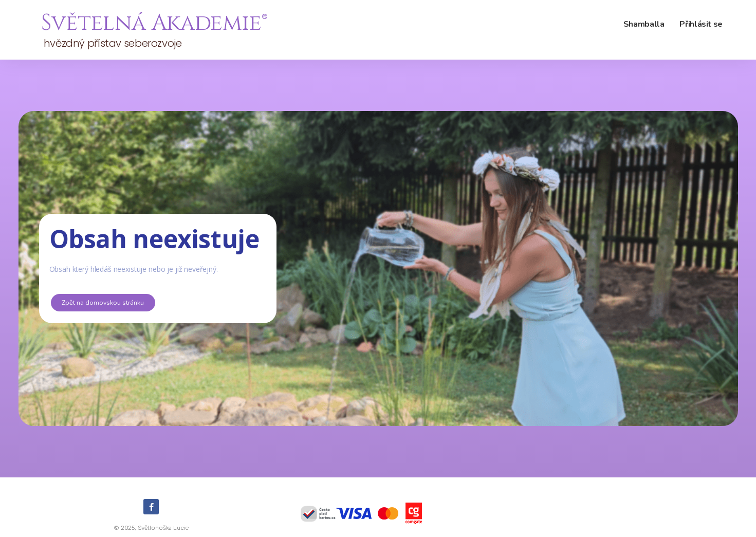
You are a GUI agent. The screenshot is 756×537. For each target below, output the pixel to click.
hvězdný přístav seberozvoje (112, 43)
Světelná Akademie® (154, 23)
